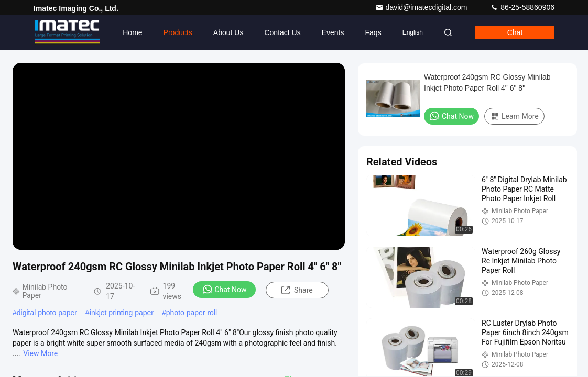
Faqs (373, 32)
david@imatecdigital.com (422, 7)
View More (40, 353)
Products (178, 32)
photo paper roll (192, 313)
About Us (228, 32)
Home (132, 32)
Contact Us (282, 32)
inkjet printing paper (122, 313)
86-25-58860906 (522, 7)
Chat (515, 32)
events (333, 32)
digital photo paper (47, 313)
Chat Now (225, 289)
